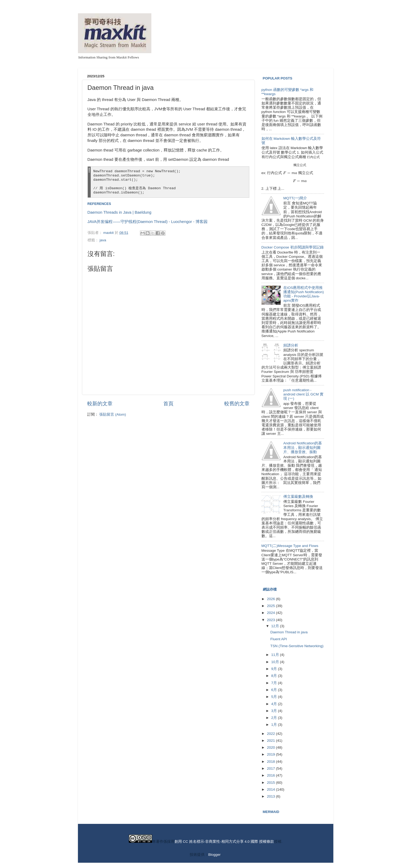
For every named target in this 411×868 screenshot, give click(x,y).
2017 (271, 768)
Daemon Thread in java (289, 632)
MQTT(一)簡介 (295, 198)
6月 (275, 690)
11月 (276, 655)
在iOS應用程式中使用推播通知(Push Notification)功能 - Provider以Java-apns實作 (304, 294)
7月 (275, 683)
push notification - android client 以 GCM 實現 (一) (303, 394)
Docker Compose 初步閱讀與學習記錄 (293, 247)
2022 (271, 734)
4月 (275, 704)
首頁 (168, 404)
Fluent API (279, 639)
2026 (271, 599)
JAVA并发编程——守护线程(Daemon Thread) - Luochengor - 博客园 (148, 222)
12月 (276, 626)
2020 (271, 747)
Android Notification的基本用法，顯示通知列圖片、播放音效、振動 (303, 447)
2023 (271, 620)
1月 (275, 725)
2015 (271, 783)
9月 (275, 669)
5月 (275, 697)
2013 (271, 796)
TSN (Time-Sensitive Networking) (297, 646)
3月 (275, 711)
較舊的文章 (237, 404)
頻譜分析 (291, 345)
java (103, 240)
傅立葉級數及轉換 (298, 497)
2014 (271, 789)
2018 (271, 762)
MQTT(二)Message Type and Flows (290, 546)
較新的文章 (100, 404)
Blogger (214, 855)
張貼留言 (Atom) (113, 414)
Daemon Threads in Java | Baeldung (119, 212)
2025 (271, 606)
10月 (276, 662)
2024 (271, 613)
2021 (271, 741)
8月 (275, 676)
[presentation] (313, 157)
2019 (271, 754)
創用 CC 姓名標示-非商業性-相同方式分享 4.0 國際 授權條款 (224, 842)
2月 (275, 718)
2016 (271, 775)
